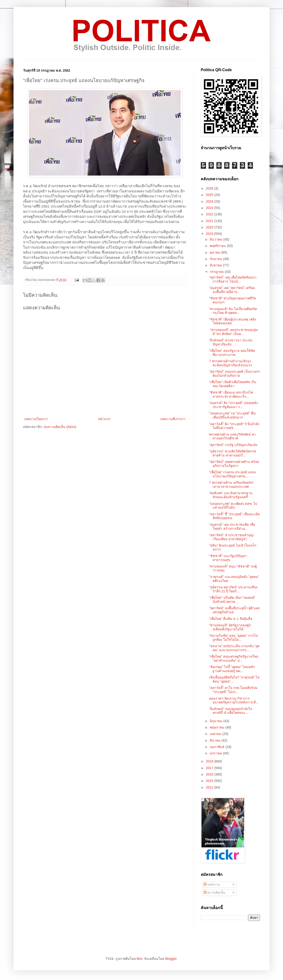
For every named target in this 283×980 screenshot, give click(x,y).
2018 (210, 761)
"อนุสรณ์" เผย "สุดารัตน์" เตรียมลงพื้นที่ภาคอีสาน (232, 290)
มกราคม (216, 753)
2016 (210, 774)
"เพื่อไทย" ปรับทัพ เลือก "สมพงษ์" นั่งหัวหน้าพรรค (232, 600)
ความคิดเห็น (215, 892)
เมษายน (216, 734)
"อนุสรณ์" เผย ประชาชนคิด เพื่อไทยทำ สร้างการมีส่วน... (232, 527)
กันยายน (216, 259)
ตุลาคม (215, 252)
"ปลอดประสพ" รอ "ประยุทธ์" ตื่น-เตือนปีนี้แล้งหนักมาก (233, 415)
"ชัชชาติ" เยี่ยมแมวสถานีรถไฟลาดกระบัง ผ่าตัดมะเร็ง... (231, 394)
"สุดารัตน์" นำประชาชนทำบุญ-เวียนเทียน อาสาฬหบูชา (232, 537)
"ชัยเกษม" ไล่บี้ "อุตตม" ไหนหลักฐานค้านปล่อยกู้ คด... (232, 669)
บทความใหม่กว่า (36, 419)
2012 (210, 787)
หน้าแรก (104, 419)
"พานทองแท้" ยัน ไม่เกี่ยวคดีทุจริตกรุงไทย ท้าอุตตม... (233, 311)
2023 (210, 208)
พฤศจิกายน (218, 246)
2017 (210, 768)
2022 (210, 214)
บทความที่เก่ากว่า (173, 419)
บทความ (212, 884)
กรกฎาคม (217, 272)
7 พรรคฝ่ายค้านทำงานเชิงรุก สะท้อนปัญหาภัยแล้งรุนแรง (231, 363)
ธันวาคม (217, 239)
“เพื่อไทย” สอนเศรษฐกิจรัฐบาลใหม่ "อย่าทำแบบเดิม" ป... (234, 658)
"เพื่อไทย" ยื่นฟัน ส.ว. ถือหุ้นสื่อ (231, 619)
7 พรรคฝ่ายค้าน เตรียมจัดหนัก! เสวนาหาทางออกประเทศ (231, 485)
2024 (210, 201)
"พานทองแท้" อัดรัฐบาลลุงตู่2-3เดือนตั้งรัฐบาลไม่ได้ (230, 627)
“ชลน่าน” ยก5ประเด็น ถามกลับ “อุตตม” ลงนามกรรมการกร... (234, 648)
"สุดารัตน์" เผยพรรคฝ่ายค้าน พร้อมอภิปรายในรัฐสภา (234, 464)
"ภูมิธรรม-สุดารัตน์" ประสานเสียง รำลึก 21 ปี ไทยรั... (233, 589)
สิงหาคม (216, 265)
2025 (210, 195)
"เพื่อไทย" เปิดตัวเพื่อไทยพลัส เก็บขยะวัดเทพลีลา (233, 384)
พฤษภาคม (217, 727)
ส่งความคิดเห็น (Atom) (60, 427)
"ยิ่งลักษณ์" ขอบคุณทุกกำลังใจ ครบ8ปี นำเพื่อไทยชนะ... (231, 711)
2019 (210, 234)
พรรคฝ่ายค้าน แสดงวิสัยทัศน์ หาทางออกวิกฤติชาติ (232, 436)
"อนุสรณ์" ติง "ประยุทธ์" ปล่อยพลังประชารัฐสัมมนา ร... (233, 405)
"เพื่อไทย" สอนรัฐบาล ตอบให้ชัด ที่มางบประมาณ (232, 353)
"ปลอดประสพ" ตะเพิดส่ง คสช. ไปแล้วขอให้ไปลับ (233, 506)
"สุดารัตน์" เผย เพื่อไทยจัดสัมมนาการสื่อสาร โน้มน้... (233, 279)
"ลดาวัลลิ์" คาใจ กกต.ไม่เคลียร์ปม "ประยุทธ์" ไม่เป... (233, 690)
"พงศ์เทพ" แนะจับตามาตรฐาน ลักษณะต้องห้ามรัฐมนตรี (231, 495)
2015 (210, 781)
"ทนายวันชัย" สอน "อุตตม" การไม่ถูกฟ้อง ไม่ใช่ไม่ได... (233, 638)
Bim (139, 959)
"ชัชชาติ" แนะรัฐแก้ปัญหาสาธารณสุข (228, 558)
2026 (210, 188)
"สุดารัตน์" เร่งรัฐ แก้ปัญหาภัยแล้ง (233, 445)
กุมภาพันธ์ (218, 747)
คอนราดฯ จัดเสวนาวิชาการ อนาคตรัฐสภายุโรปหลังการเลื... (234, 700)
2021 (210, 221)
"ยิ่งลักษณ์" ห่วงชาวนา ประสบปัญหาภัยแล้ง (231, 342)
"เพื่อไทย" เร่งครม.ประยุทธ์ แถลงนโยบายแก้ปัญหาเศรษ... (233, 474)
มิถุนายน (217, 721)
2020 (210, 227)
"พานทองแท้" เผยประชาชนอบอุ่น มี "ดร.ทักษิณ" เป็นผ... (233, 332)
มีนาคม (216, 740)
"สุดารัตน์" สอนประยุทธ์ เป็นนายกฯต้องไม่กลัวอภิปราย (235, 374)
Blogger (171, 959)
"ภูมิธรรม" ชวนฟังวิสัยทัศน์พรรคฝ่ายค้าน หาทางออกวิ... (233, 453)
